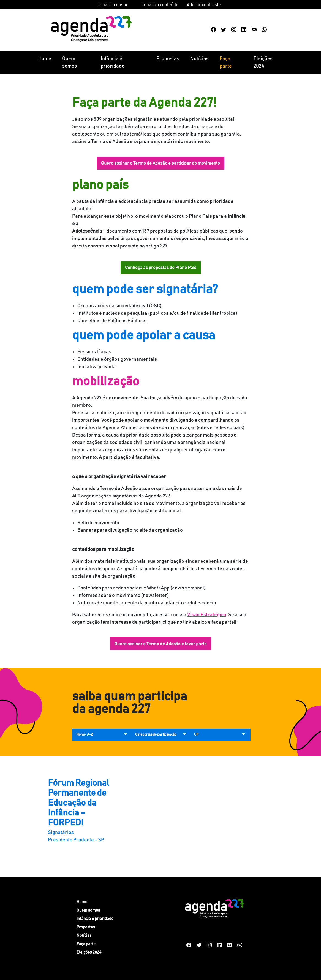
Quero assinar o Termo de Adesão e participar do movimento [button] (161, 163)
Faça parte (226, 62)
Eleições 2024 (263, 62)
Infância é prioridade (113, 62)
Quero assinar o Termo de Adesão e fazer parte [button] (161, 644)
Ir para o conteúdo (161, 5)
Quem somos (70, 62)
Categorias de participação (156, 735)
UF (196, 735)
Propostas (168, 59)
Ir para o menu (113, 5)
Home (45, 59)
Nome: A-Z (85, 735)
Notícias (199, 59)
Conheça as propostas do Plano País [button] (161, 268)
